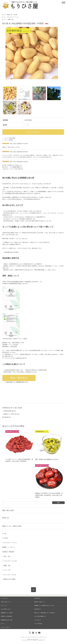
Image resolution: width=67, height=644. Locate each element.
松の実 (16, 15)
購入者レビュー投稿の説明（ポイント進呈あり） (45, 613)
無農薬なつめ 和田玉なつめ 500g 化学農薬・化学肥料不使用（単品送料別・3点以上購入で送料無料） (49, 495)
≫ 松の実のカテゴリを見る (11, 252)
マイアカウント (38, 620)
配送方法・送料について (40, 602)
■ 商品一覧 (10, 15)
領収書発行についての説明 (7, 613)
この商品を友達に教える (9, 411)
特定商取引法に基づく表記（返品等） (13, 408)
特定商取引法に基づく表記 (7, 620)
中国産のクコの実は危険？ (7, 616)
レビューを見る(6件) (10, 138)
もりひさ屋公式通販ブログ (40, 616)
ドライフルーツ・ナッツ (13, 17)
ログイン (3, 624)
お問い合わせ (37, 598)
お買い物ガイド (38, 609)
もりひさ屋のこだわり (6, 609)
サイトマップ (4, 606)
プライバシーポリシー (6, 627)
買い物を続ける (7, 417)
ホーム (3, 15)
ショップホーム (4, 598)
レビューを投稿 (8, 140)
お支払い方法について (6, 602)
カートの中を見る (38, 624)
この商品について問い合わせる (11, 414)
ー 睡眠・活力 (10, 20)
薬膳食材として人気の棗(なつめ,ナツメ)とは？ (44, 606)
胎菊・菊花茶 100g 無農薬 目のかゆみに (47, 459)
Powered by (33, 640)
